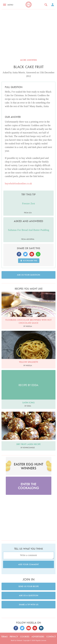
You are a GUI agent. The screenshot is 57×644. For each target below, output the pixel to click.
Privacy (14, 637)
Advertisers (38, 637)
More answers (29, 60)
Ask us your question (28, 275)
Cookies (25, 637)
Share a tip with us (29, 605)
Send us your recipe (29, 586)
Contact (51, 637)
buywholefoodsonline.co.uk (18, 183)
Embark (19, 640)
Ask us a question (29, 595)
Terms (4, 637)
